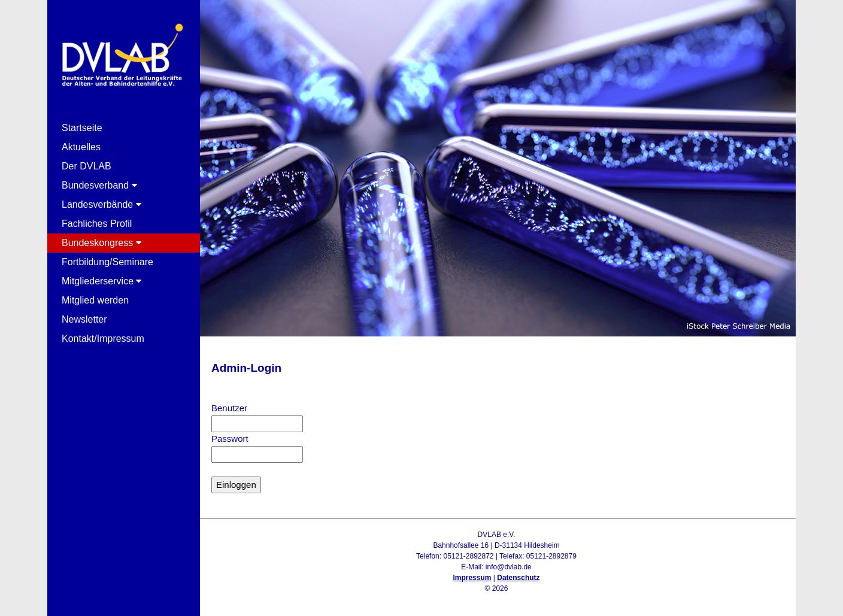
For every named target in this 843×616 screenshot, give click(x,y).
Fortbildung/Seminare (107, 262)
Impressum (472, 578)
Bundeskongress (101, 243)
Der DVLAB (87, 166)
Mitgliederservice (101, 281)
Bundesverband (99, 185)
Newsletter (84, 319)
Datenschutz (518, 578)
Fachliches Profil (97, 224)
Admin (496, 599)
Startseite (82, 128)
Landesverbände (101, 204)
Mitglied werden (95, 300)
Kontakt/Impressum (103, 339)
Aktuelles (81, 147)
